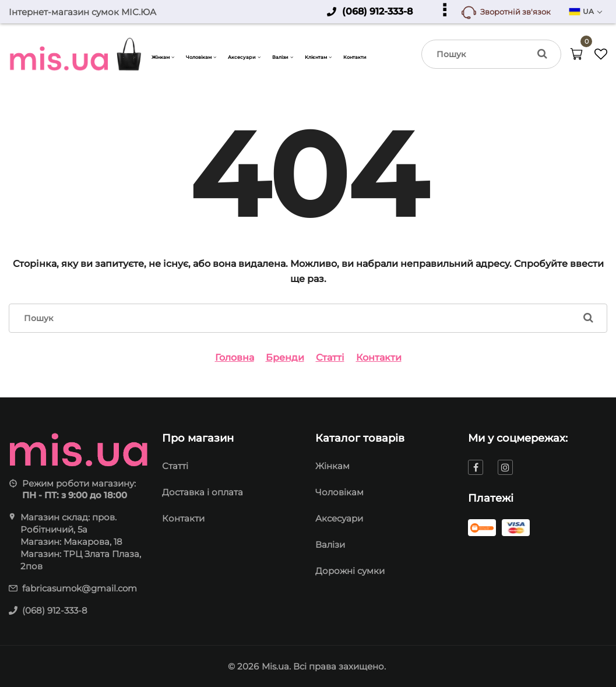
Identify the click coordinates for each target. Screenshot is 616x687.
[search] (491, 54)
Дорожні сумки (350, 571)
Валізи (330, 545)
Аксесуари (339, 518)
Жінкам (332, 466)
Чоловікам (339, 492)
